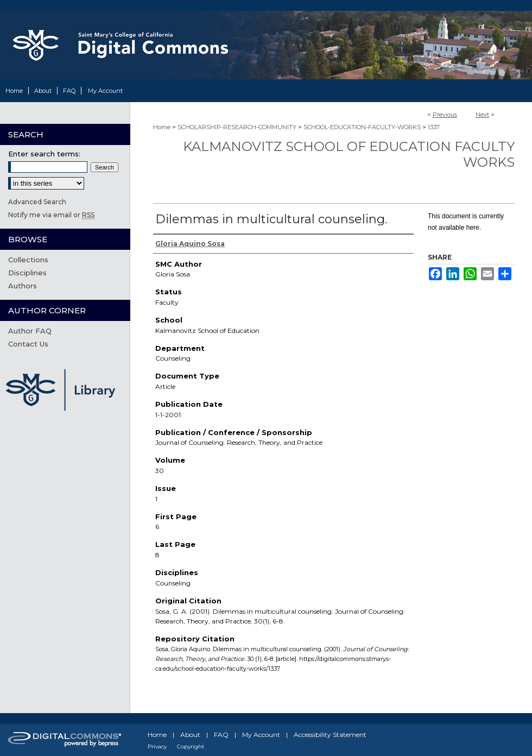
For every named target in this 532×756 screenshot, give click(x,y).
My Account (261, 735)
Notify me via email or (51, 215)
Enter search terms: (44, 154)
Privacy (157, 746)
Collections (28, 260)
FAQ (221, 735)
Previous (445, 115)
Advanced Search (37, 202)
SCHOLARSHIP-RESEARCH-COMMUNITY (237, 127)
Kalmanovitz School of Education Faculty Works (349, 154)
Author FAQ (30, 331)
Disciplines (27, 273)
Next (482, 115)
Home (162, 127)
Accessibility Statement (330, 735)
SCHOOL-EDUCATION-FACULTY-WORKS (362, 127)
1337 (434, 127)
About (190, 735)
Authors (23, 286)
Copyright (191, 746)
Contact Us (28, 344)
